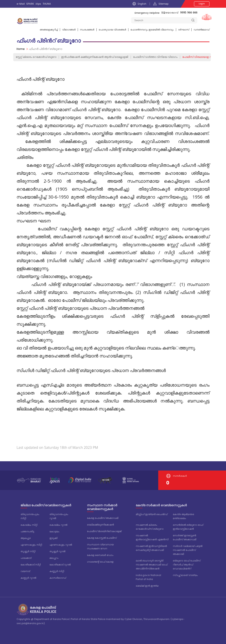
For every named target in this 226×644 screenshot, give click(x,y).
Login (202, 4)
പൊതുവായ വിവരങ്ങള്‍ (112, 30)
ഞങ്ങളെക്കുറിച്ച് (49, 30)
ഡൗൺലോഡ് (202, 30)
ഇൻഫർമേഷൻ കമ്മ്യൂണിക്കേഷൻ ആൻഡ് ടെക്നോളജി (102, 57)
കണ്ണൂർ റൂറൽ (28, 578)
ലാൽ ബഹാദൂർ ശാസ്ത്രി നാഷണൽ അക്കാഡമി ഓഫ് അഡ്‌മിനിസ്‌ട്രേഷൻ (152, 565)
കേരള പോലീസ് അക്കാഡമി (103, 518)
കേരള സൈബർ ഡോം (100, 555)
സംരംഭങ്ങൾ (87, 30)
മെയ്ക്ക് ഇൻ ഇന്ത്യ (147, 586)
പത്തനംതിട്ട (27, 531)
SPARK (30, 4)
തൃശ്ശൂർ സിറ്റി (28, 551)
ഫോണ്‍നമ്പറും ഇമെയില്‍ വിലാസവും (152, 30)
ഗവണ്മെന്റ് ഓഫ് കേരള (100, 562)
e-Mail (21, 4)
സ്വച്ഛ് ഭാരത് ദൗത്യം (185, 575)
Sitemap (161, 4)
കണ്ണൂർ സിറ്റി (57, 571)
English (139, 4)
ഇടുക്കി (53, 538)
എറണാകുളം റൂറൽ (61, 545)
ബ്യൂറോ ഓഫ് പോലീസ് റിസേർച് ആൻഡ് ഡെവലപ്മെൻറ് (187, 565)
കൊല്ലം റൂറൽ (58, 525)
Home (21, 49)
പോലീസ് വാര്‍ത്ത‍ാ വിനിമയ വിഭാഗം (167, 57)
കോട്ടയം (54, 531)
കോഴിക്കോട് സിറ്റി (31, 565)
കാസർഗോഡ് (58, 578)
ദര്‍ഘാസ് (184, 30)
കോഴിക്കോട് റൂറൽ (60, 565)
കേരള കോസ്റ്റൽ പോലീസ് (102, 538)
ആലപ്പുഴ (26, 538)
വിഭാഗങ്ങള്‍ (69, 30)
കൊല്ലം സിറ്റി (29, 525)
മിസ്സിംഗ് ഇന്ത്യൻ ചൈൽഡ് (152, 514)
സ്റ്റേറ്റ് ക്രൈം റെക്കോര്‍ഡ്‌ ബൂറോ (38, 57)
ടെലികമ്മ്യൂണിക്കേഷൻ (100, 525)
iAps (38, 4)
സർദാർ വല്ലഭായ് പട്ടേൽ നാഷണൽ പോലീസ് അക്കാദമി (188, 550)
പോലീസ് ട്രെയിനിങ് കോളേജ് (104, 531)
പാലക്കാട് (26, 558)
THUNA (47, 4)
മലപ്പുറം (54, 558)
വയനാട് (25, 571)
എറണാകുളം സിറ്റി (31, 545)
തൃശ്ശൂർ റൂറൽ (57, 551)
